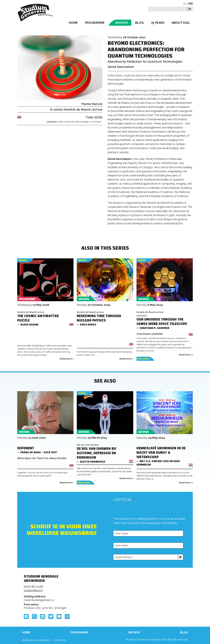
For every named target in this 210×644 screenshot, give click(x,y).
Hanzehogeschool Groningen (155, 599)
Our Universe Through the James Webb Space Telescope (162, 322)
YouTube (59, 617)
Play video (144, 359)
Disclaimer (60, 640)
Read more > (67, 359)
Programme (95, 23)
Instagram (34, 617)
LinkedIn (43, 617)
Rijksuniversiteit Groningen (155, 588)
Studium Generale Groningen (35, 13)
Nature (97, 104)
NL (185, 4)
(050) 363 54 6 (33, 586)
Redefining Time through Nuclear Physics (99, 318)
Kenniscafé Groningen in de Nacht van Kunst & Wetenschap (161, 453)
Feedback (106, 589)
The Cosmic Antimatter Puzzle (38, 318)
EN (191, 4)
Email (67, 617)
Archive (121, 23)
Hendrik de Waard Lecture (83, 110)
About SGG (181, 23)
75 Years (158, 23)
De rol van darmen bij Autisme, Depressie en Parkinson (97, 453)
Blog (139, 23)
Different (26, 448)
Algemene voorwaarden (36, 640)
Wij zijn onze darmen (88, 445)
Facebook (26, 617)
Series (23, 260)
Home (73, 23)
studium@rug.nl (33, 590)
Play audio (84, 483)
